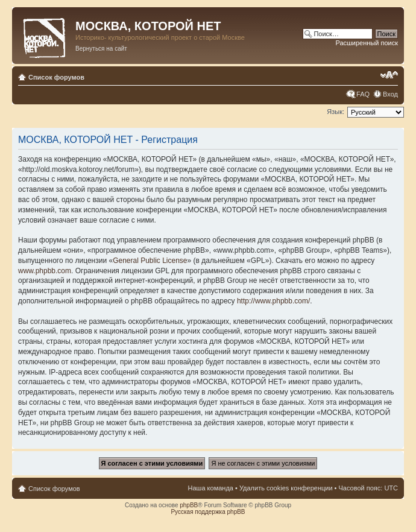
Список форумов (56, 77)
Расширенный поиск (367, 43)
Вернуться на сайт (101, 49)
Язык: (336, 112)
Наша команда (211, 488)
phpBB (189, 505)
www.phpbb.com (45, 271)
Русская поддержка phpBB (208, 512)
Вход (390, 94)
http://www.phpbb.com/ (273, 301)
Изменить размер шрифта (389, 75)
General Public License (150, 261)
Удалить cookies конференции (286, 488)
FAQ (363, 94)
